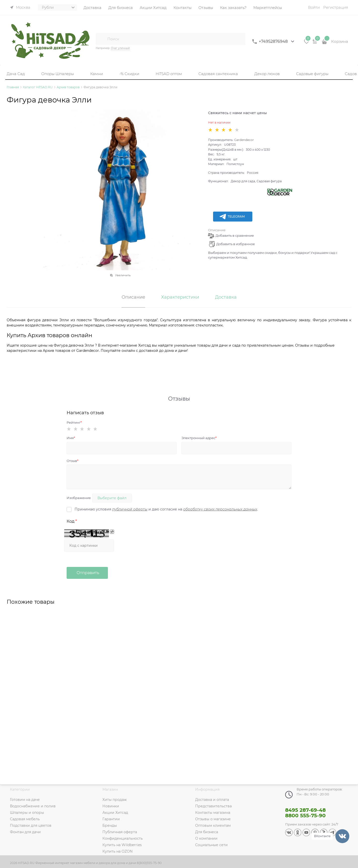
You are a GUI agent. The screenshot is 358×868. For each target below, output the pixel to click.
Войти (314, 7)
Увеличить (123, 275)
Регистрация (336, 7)
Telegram (232, 217)
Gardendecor (244, 140)
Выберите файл (112, 498)
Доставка (226, 297)
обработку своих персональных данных (220, 509)
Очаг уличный (120, 48)
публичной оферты (130, 509)
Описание (217, 230)
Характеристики (180, 297)
